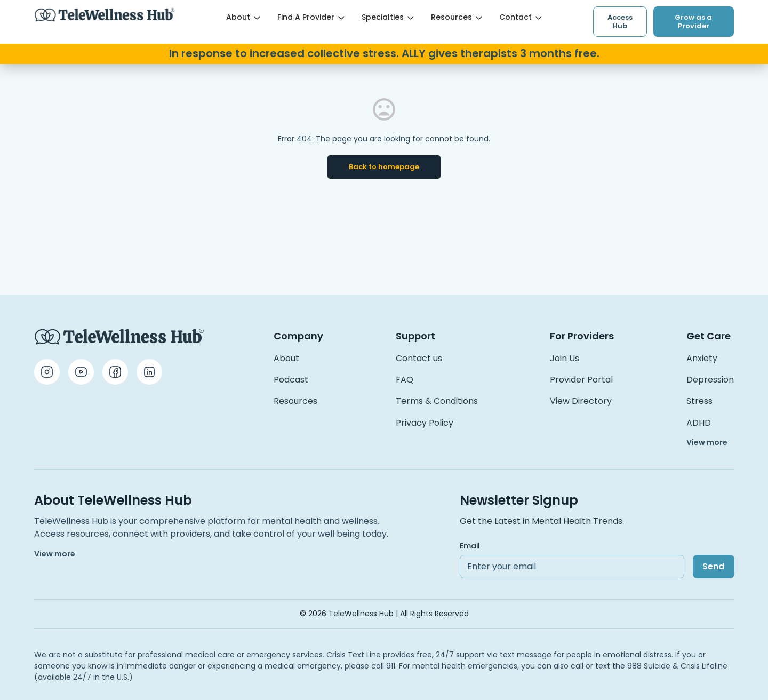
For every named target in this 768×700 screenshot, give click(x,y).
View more (707, 442)
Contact (521, 17)
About (243, 17)
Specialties (388, 17)
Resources (457, 17)
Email (470, 546)
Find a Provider (311, 17)
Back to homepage (384, 167)
